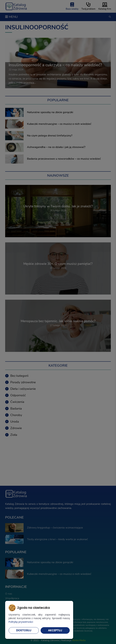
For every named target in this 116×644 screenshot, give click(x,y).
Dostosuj (24, 630)
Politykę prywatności (21, 622)
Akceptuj (55, 630)
